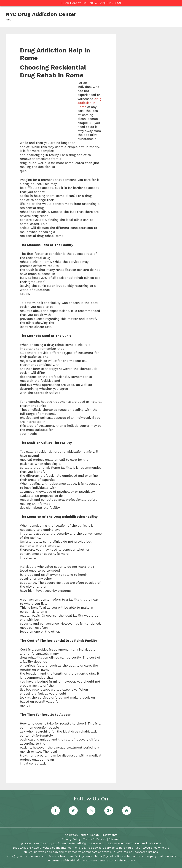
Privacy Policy (71, 839)
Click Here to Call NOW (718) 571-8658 (91, 3)
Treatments (109, 835)
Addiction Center (76, 835)
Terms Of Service (95, 839)
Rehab (95, 835)
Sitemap (114, 839)
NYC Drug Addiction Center (41, 14)
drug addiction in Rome (89, 103)
